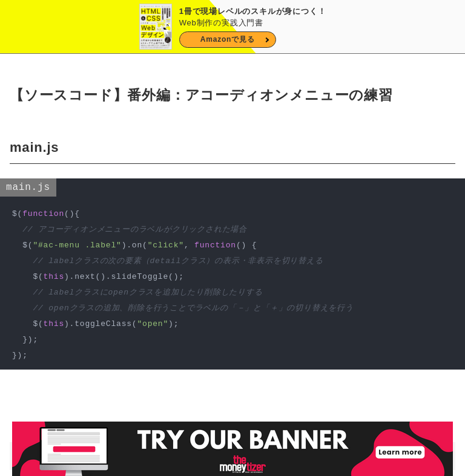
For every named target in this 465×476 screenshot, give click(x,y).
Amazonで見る (228, 39)
